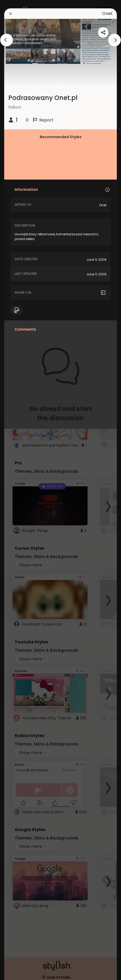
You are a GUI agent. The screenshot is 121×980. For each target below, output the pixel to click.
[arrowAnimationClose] (7, 40)
